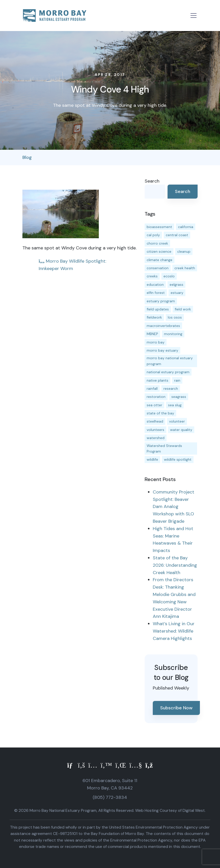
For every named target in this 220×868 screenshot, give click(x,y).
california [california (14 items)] (186, 227)
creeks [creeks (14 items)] (152, 276)
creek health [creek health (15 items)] (185, 268)
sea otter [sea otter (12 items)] (154, 405)
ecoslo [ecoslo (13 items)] (169, 276)
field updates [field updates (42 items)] (158, 309)
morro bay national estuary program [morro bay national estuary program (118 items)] (170, 361)
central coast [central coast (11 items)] (177, 235)
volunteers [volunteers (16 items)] (155, 430)
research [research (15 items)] (171, 388)
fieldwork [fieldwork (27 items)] (154, 317)
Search (152, 181)
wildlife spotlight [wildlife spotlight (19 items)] (178, 459)
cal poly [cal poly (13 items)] (153, 235)
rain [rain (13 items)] (177, 380)
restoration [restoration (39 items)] (156, 397)
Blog (27, 157)
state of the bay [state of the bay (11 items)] (160, 413)
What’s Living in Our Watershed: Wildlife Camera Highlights (174, 631)
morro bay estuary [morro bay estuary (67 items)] (162, 350)
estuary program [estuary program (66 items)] (161, 301)
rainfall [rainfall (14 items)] (152, 388)
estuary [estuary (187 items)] (177, 293)
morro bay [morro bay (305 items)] (156, 342)
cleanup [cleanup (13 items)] (184, 251)
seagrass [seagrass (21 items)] (179, 397)
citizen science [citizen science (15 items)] (159, 251)
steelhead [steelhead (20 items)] (155, 421)
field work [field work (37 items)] (183, 309)
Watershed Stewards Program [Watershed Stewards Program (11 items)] (164, 448)
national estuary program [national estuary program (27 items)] (168, 372)
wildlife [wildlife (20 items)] (152, 459)
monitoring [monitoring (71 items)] (173, 334)
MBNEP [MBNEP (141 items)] (152, 334)
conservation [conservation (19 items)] (158, 268)
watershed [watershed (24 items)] (156, 438)
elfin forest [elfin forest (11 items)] (156, 293)
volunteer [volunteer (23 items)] (177, 421)
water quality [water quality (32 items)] (181, 430)
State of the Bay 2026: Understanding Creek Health (175, 565)
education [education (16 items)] (155, 285)
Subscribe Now (176, 708)
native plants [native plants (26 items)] (157, 380)
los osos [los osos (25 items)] (175, 317)
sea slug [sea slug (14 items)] (175, 405)
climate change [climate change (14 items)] (160, 260)
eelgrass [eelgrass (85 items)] (176, 285)
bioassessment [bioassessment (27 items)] (159, 227)
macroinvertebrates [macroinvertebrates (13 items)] (163, 326)
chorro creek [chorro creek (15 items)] (157, 243)
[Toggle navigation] (194, 16)
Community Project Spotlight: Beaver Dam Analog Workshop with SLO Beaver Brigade (174, 507)
